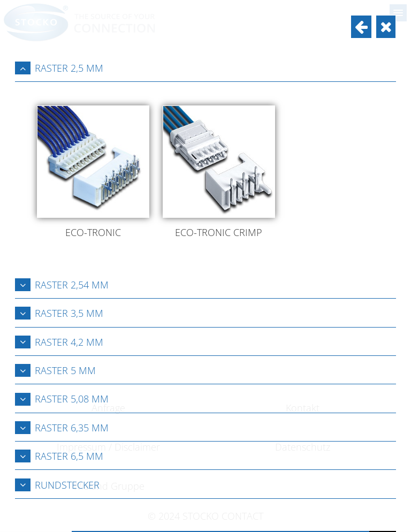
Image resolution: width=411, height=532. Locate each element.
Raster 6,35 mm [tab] (62, 428)
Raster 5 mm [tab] (55, 370)
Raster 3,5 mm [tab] (59, 313)
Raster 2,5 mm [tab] (59, 68)
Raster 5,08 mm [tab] (62, 399)
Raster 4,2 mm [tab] (59, 342)
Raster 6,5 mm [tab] (59, 456)
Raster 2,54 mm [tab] (62, 285)
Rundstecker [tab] (57, 485)
